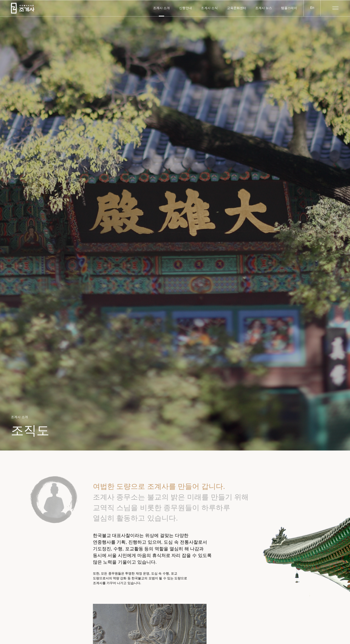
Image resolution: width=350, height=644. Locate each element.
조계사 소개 (161, 8)
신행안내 (186, 8)
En (312, 8)
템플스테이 (289, 8)
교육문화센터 (237, 8)
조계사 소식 (209, 8)
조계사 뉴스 (264, 8)
